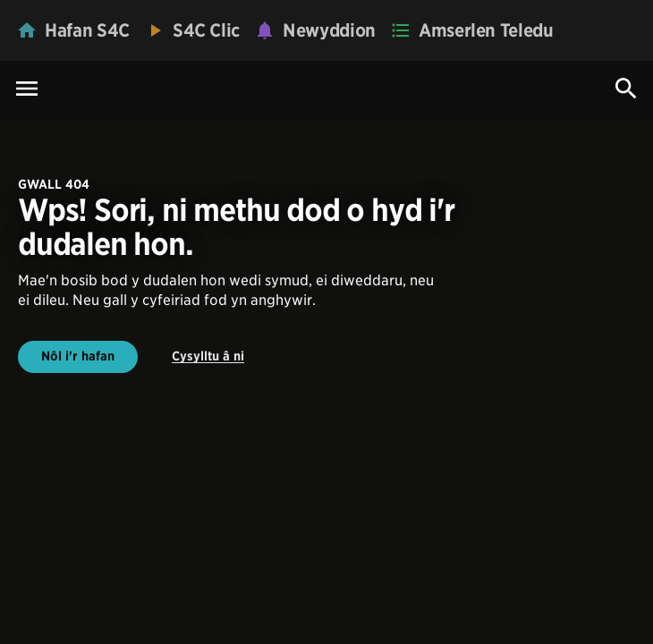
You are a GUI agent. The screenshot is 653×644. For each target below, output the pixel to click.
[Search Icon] (626, 89)
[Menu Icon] (27, 90)
